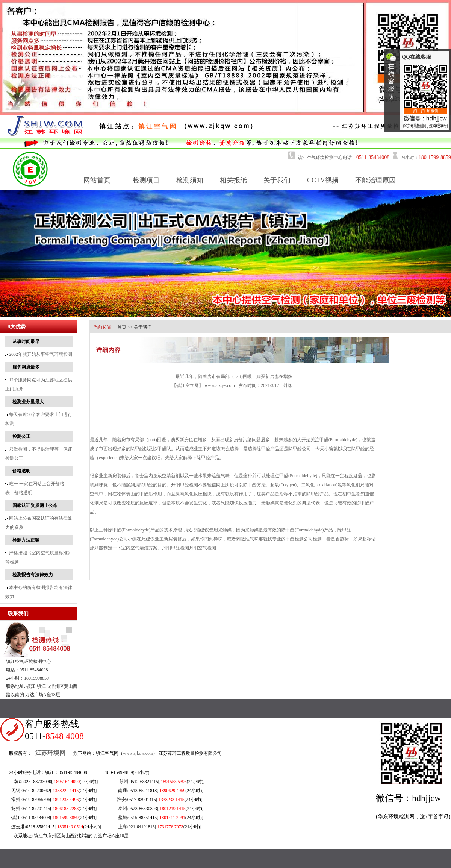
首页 (122, 327)
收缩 (391, 79)
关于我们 (277, 180)
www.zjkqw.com (219, 385)
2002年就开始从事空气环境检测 (39, 354)
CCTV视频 (323, 180)
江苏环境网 (50, 753)
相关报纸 (233, 180)
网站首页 (97, 180)
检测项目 (146, 180)
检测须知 (190, 180)
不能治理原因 (375, 180)
